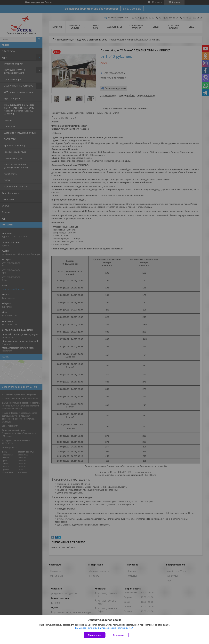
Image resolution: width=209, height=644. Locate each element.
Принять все (95, 635)
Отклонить (119, 635)
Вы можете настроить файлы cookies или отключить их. (103, 628)
